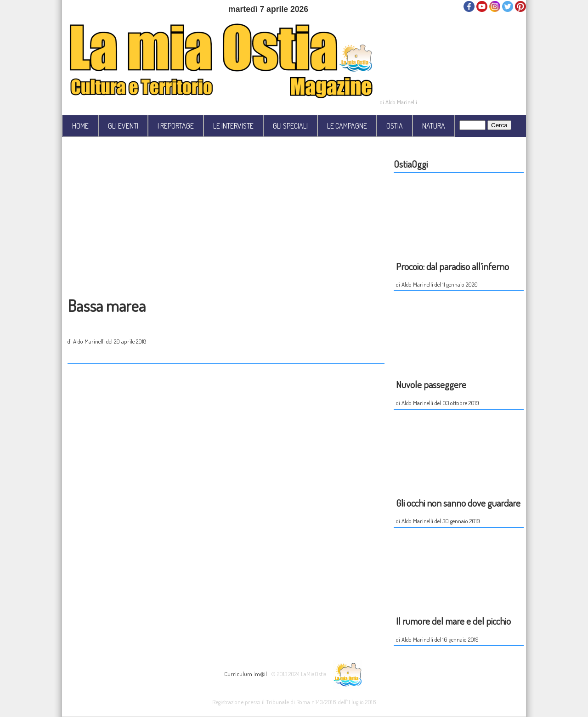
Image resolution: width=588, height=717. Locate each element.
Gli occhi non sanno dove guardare (458, 503)
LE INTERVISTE (233, 126)
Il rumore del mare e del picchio (453, 621)
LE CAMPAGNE (347, 126)
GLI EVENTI (123, 126)
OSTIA (395, 126)
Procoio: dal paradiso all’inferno (452, 266)
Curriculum (238, 673)
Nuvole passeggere (431, 384)
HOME (80, 126)
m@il (261, 673)
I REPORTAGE (176, 126)
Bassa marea (107, 305)
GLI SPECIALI (290, 126)
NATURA (434, 126)
